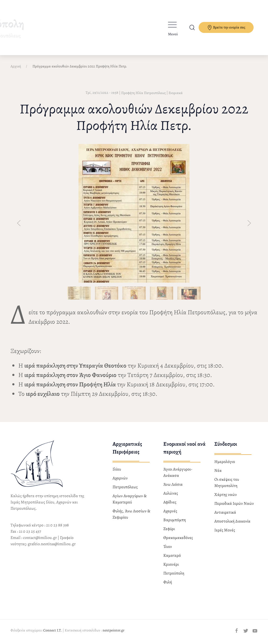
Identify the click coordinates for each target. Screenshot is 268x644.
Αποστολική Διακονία (232, 521)
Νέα (218, 471)
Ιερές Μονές (225, 530)
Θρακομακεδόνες (178, 538)
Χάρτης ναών (226, 495)
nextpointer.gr (113, 630)
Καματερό (172, 555)
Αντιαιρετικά (225, 512)
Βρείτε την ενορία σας (226, 28)
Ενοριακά (176, 93)
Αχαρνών (120, 478)
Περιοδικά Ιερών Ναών (234, 503)
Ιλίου (117, 469)
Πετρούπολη (174, 573)
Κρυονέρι (171, 564)
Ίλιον (168, 547)
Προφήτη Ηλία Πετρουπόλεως (143, 93)
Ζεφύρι (169, 529)
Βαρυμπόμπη (175, 520)
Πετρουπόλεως (125, 487)
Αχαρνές (170, 511)
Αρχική (16, 66)
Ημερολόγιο (225, 462)
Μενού (173, 34)
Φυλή (168, 582)
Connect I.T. (52, 630)
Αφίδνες (170, 502)
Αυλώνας (171, 493)
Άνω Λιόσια (173, 484)
